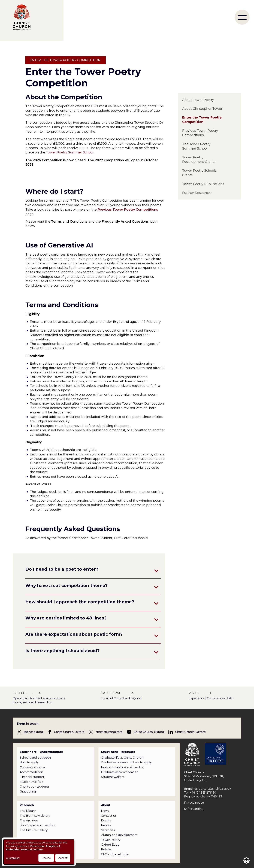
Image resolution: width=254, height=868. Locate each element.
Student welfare (31, 782)
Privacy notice (194, 803)
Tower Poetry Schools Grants (199, 173)
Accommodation (31, 772)
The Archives (29, 820)
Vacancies (108, 830)
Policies (106, 849)
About (106, 805)
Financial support (32, 777)
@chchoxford (33, 732)
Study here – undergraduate (41, 752)
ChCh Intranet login (115, 854)
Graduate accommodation (120, 772)
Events (106, 820)
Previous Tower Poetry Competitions (200, 133)
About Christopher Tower (202, 109)
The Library (28, 811)
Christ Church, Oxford (69, 732)
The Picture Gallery (34, 830)
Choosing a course (33, 767)
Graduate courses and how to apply (126, 762)
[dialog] (39, 852)
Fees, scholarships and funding (123, 767)
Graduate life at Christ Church (122, 758)
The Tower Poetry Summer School (196, 146)
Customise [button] (13, 858)
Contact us (109, 816)
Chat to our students (35, 787)
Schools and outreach (35, 758)
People (106, 825)
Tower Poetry (111, 840)
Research (27, 805)
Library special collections (38, 825)
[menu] (242, 17)
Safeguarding (194, 809)
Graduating (28, 792)
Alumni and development (119, 835)
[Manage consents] (247, 861)
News (105, 811)
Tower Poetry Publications (203, 184)
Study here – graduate (118, 752)
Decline (46, 858)
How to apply (29, 762)
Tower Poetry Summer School (70, 152)
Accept (63, 858)
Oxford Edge (110, 845)
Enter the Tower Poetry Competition (202, 120)
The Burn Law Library (35, 816)
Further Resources (197, 193)
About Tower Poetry (198, 100)
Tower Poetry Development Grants (199, 160)
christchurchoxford (109, 732)
